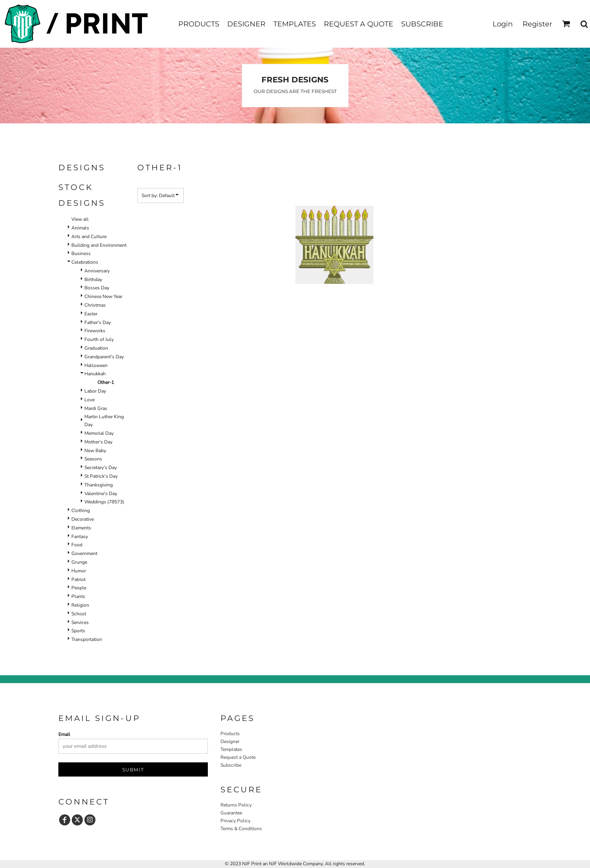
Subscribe (231, 765)
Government (84, 553)
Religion (80, 605)
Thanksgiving (99, 485)
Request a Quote (238, 757)
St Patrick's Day (101, 476)
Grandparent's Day (104, 357)
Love (90, 400)
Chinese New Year (103, 296)
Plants (78, 596)
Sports (78, 631)
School (79, 614)
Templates (231, 749)
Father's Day (98, 322)
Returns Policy (236, 805)
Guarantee (231, 813)
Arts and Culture (89, 237)
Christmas (95, 305)
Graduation (96, 348)
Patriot (78, 579)
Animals (80, 228)
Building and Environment (99, 245)
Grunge (79, 562)
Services (80, 622)
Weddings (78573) (104, 502)
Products (230, 734)
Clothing (81, 510)
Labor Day (95, 391)
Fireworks (95, 331)
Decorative (83, 519)
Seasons (93, 459)
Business (81, 253)
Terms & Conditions (241, 829)
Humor (79, 571)
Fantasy (80, 536)
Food (77, 545)
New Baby (95, 451)
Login (503, 24)
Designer (230, 741)
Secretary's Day (101, 468)
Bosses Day (97, 288)
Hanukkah (95, 374)
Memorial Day (99, 433)
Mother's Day (98, 442)
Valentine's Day (101, 494)
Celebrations (85, 262)
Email (64, 734)
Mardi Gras (96, 408)
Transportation (87, 639)
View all (80, 219)
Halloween (96, 365)
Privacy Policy (235, 821)
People (79, 588)
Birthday (93, 279)
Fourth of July (99, 339)
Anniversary (97, 271)
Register (537, 24)
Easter (91, 314)
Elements (81, 528)
